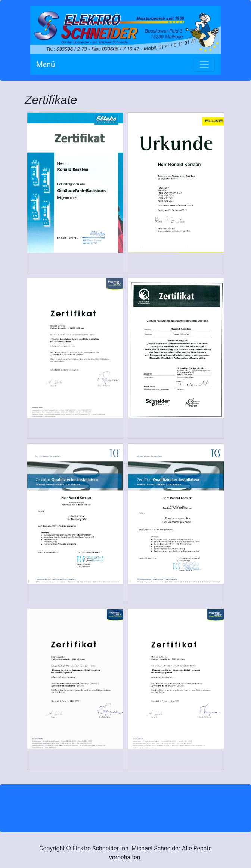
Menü (46, 64)
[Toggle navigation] (204, 64)
